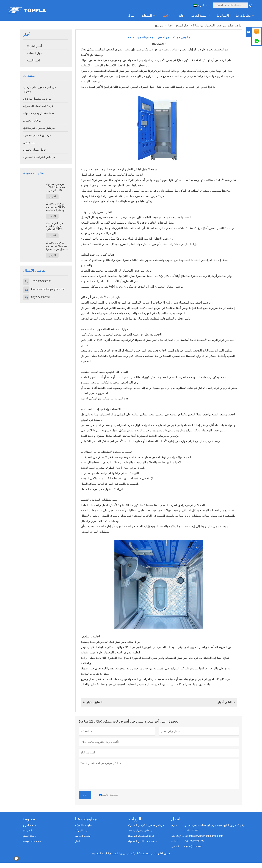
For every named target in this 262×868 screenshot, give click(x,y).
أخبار (170, 25)
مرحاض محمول (32, 121)
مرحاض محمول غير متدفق (39, 128)
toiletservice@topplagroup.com (48, 289)
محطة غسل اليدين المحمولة (142, 841)
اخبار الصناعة (35, 53)
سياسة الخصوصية (32, 841)
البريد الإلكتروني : (180, 836)
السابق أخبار (93, 702)
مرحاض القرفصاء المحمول (39, 157)
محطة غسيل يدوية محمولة (39, 113)
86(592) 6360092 (41, 297)
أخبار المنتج (183, 25)
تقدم (85, 795)
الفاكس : (176, 847)
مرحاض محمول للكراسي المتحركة (146, 825)
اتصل (176, 819)
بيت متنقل (29, 142)
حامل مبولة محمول (35, 150)
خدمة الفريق (29, 825)
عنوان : (175, 825)
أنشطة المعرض (83, 836)
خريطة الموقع (30, 836)
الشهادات (27, 831)
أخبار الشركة (34, 46)
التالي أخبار (226, 702)
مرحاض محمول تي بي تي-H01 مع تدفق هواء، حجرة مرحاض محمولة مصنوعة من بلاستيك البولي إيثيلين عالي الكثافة (56, 246)
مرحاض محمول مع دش (37, 99)
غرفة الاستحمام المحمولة (38, 106)
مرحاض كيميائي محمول (37, 135)
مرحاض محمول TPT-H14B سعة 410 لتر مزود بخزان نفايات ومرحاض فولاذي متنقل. (56, 187)
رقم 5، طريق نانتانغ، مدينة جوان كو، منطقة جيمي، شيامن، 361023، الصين (214, 828)
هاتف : (174, 841)
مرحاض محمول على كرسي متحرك (40, 89)
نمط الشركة (81, 831)
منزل (159, 25)
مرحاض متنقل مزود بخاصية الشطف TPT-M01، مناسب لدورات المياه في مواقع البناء (56, 226)
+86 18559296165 (41, 281)
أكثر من (52, 197)
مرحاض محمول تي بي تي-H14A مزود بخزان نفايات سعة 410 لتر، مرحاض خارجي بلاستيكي (57, 207)
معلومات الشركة (84, 825)
